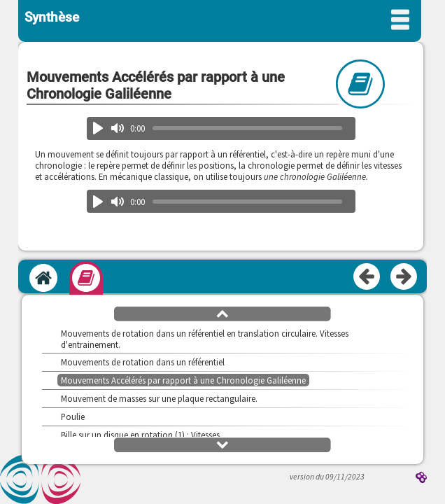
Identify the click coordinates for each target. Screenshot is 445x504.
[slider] (248, 128)
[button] (222, 313)
